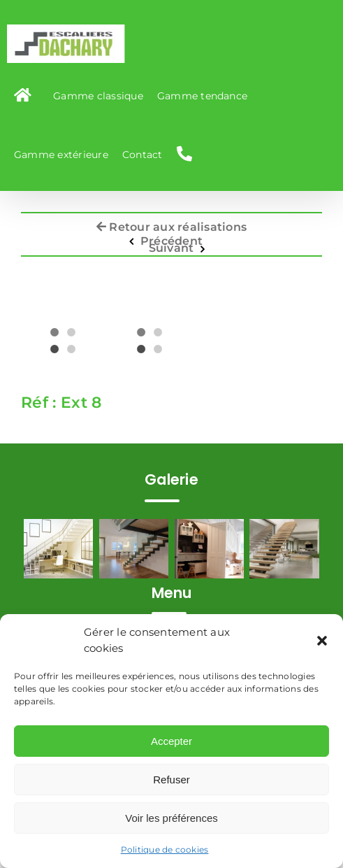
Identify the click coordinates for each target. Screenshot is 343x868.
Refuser (171, 780)
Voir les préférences (171, 818)
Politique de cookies (165, 849)
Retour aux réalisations (171, 224)
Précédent (171, 238)
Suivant (171, 245)
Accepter (171, 741)
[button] (322, 641)
